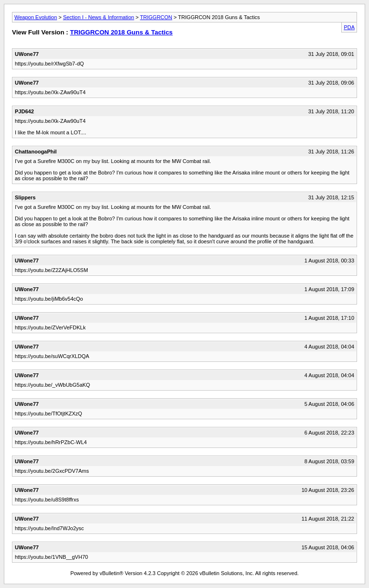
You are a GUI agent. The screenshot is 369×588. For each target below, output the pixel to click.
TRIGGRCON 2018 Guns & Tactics (121, 32)
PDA (349, 27)
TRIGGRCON (156, 17)
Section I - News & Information (99, 17)
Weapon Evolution (36, 17)
